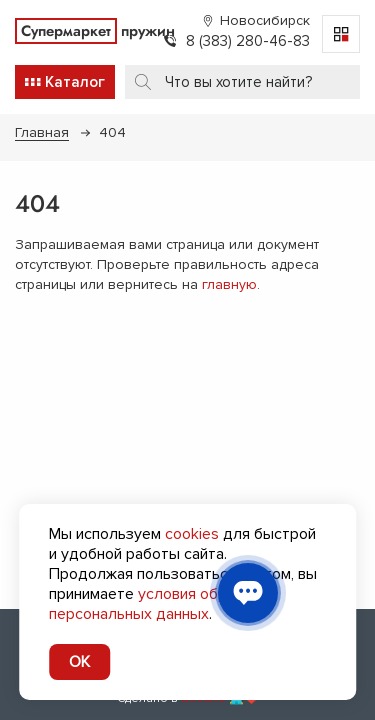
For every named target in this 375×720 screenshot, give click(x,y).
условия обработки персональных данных (163, 604)
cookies (192, 534)
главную (229, 284)
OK (79, 662)
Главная (42, 132)
